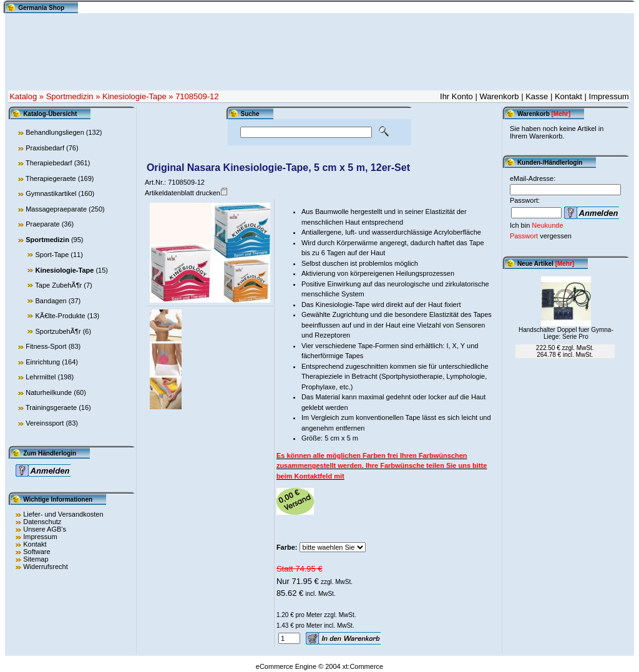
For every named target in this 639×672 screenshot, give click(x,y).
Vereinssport (45, 423)
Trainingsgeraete (51, 407)
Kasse (537, 96)
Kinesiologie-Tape (134, 96)
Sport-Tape (52, 255)
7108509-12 (197, 96)
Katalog (23, 96)
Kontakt (568, 96)
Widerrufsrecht (46, 567)
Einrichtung (43, 362)
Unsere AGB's (45, 529)
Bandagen (51, 301)
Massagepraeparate (56, 209)
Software (37, 552)
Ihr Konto (456, 96)
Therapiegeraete (51, 178)
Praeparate (42, 224)
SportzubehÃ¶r (58, 331)
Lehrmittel (41, 377)
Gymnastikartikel (51, 193)
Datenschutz (42, 522)
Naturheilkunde (49, 392)
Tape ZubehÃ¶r (58, 285)
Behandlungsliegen (55, 132)
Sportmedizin (70, 96)
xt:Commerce (363, 666)
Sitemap (36, 559)
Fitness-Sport (46, 346)
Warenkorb (499, 96)
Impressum (609, 96)
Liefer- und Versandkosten (63, 514)
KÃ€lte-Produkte (60, 316)
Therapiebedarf (49, 163)
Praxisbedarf (45, 148)
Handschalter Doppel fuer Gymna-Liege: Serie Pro (566, 333)
